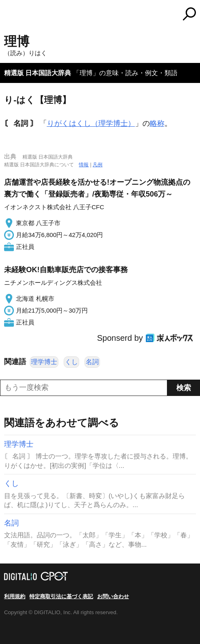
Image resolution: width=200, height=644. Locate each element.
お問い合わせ (113, 596)
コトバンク (134, 14)
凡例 (98, 165)
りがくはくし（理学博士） (91, 123)
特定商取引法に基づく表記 (61, 596)
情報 (84, 165)
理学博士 (44, 362)
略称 (157, 123)
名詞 (92, 362)
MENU (10, 15)
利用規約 (15, 596)
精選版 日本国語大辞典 (38, 73)
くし (71, 362)
